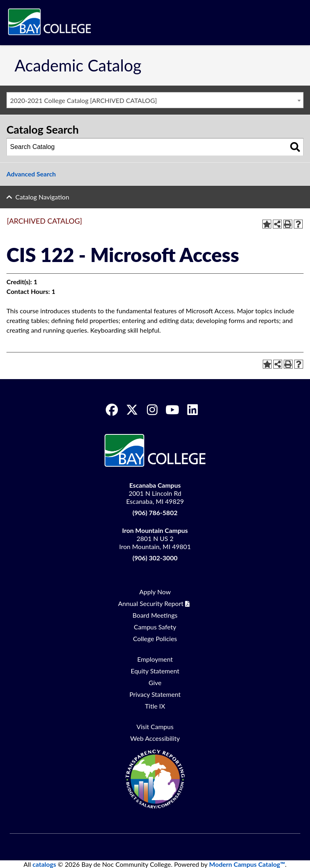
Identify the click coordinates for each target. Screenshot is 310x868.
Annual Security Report (151, 603)
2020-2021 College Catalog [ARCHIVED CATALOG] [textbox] (84, 100)
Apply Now (155, 592)
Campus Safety (155, 627)
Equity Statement (155, 671)
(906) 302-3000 (155, 558)
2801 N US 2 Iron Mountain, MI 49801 (155, 538)
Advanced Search (31, 174)
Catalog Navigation (42, 197)
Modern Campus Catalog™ (247, 864)
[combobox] (155, 100)
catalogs (44, 864)
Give (155, 682)
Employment (155, 659)
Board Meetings (155, 615)
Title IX (155, 706)
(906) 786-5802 (155, 513)
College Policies (155, 638)
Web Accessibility (155, 738)
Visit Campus (155, 726)
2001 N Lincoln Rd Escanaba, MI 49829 (155, 493)
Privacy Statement (155, 694)
